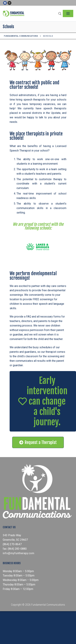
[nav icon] (68, 13)
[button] (43, 401)
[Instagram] (9, 3)
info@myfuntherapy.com (18, 553)
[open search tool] (60, 14)
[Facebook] (5, 3)
